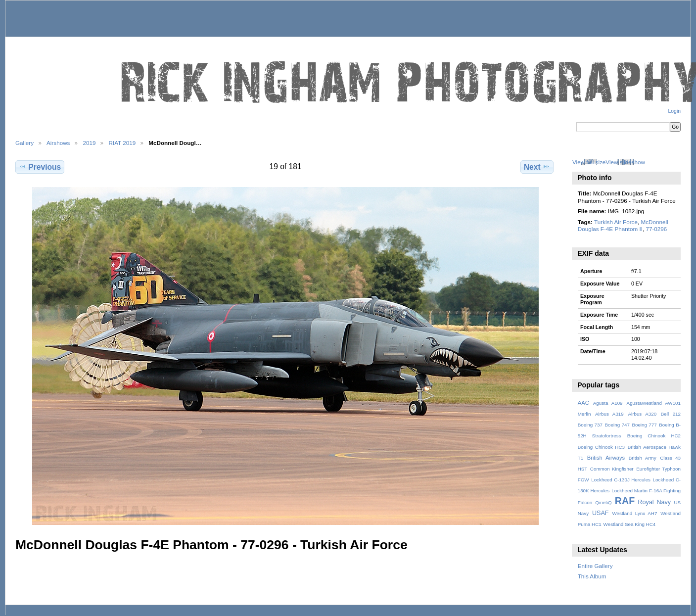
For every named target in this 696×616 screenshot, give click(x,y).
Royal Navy (654, 502)
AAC (583, 403)
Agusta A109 (608, 403)
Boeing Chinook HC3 (601, 447)
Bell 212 (671, 414)
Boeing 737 (590, 425)
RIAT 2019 (122, 143)
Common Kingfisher (612, 469)
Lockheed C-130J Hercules (621, 480)
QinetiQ (603, 502)
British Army (643, 458)
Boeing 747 (617, 425)
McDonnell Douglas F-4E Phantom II (623, 225)
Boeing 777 (644, 425)
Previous (40, 167)
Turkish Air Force (616, 222)
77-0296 (656, 229)
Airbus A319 (609, 414)
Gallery (24, 143)
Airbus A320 (642, 414)
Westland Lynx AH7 (634, 513)
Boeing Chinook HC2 (654, 436)
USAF (601, 513)
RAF (625, 501)
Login (674, 111)
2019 (89, 143)
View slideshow (625, 162)
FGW (583, 480)
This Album (592, 576)
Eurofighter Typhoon (658, 469)
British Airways (606, 458)
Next (537, 167)
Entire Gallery (595, 566)
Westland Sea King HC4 (630, 524)
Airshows (58, 143)
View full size (589, 162)
